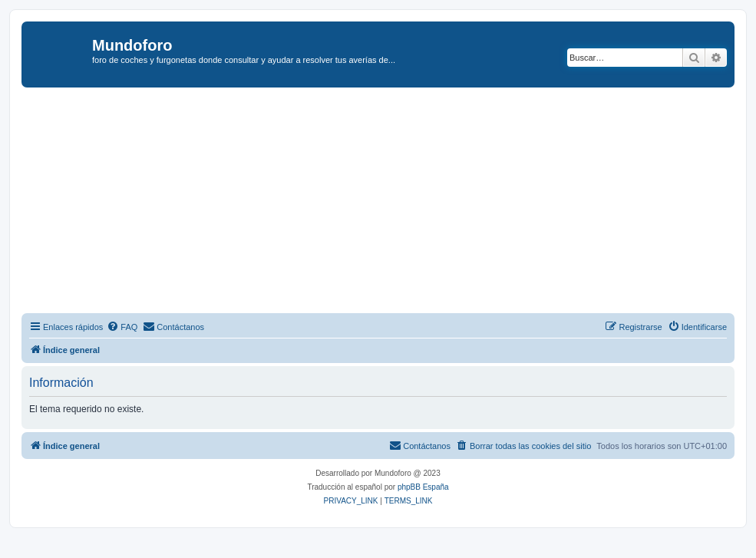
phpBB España (423, 487)
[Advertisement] (389, 203)
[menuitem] (122, 327)
